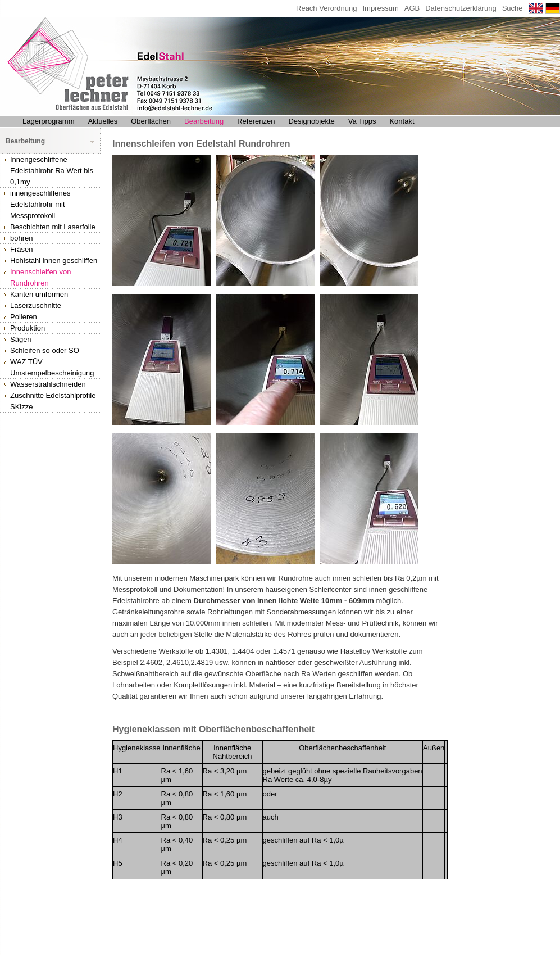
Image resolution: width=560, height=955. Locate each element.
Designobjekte (311, 121)
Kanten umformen (39, 294)
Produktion (28, 328)
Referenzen (256, 121)
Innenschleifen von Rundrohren (40, 277)
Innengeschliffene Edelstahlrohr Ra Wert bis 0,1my (52, 171)
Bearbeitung (204, 121)
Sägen (21, 339)
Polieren (24, 317)
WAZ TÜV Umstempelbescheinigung (52, 367)
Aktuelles (103, 121)
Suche (513, 8)
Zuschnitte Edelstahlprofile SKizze (53, 401)
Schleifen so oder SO (45, 350)
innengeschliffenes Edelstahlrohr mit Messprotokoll (40, 204)
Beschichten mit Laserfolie (53, 227)
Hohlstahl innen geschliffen (54, 261)
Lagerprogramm (49, 121)
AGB (412, 8)
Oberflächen (151, 121)
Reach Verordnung (326, 8)
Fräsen (21, 249)
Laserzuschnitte (36, 305)
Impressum (380, 8)
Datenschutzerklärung (461, 8)
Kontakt (402, 121)
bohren (21, 238)
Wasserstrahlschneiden (48, 384)
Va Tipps (362, 121)
